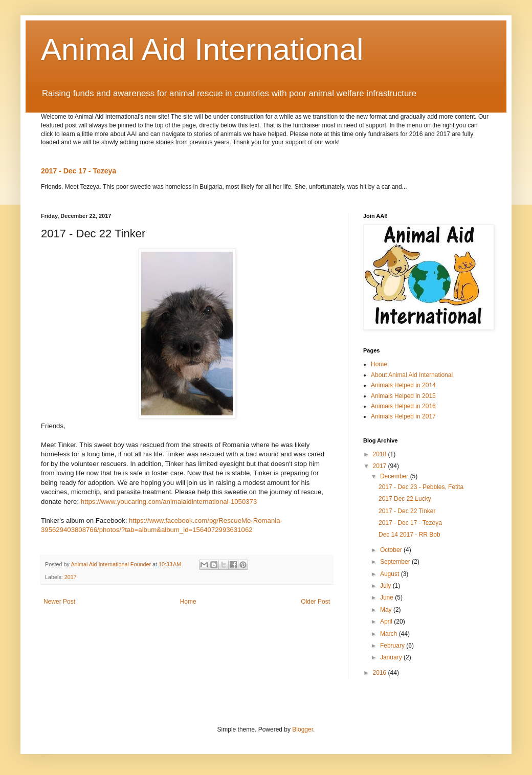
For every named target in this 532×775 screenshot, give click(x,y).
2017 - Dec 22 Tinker (407, 511)
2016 (381, 673)
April (387, 622)
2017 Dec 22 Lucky (405, 499)
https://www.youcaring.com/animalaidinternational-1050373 (169, 502)
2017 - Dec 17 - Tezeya (79, 171)
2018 (381, 454)
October (392, 550)
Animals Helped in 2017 (403, 416)
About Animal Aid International (412, 375)
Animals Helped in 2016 (403, 406)
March (390, 634)
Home (188, 602)
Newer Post (59, 602)
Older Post (315, 602)
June (387, 597)
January (392, 657)
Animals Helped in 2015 (403, 396)
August (391, 574)
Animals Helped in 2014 (403, 385)
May (387, 610)
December (395, 476)
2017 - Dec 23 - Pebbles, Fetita (421, 487)
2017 (71, 577)
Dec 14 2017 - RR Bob (409, 535)
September (396, 562)
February (393, 646)
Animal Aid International (202, 49)
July (386, 586)
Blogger (303, 729)
